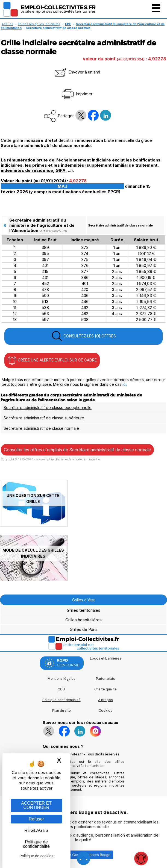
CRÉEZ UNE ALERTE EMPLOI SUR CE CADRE (52, 360)
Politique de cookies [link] (36, 856)
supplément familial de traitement (122, 165)
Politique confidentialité (61, 700)
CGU (61, 689)
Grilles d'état (83, 600)
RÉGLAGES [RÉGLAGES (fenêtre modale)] (36, 830)
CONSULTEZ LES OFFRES (84, 336)
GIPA (61, 170)
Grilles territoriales (83, 610)
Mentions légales (61, 679)
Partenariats (106, 679)
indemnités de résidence (27, 170)
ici (124, 384)
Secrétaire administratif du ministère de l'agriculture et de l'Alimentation (83, 26)
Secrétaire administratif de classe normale (120, 225)
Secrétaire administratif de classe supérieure (44, 418)
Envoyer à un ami (77, 72)
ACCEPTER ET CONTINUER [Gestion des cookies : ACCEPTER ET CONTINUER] (36, 805)
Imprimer (77, 94)
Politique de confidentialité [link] (36, 844)
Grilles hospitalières (83, 620)
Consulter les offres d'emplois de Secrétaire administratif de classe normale (77, 450)
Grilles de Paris (84, 629)
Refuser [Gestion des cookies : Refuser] (36, 819)
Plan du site (61, 710)
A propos (106, 700)
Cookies (106, 710)
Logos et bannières (106, 658)
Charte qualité (106, 689)
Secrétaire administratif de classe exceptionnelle (48, 407)
